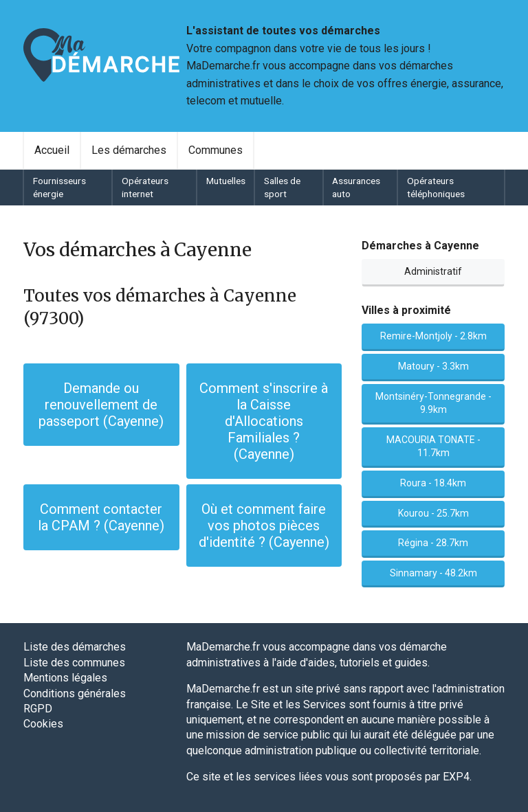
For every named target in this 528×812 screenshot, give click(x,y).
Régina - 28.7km (433, 543)
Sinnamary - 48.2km (433, 573)
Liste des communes (74, 663)
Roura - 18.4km (433, 483)
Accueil (52, 150)
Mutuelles (226, 181)
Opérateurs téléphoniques (436, 187)
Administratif (433, 271)
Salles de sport (282, 187)
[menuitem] (52, 150)
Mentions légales (65, 678)
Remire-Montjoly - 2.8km (433, 336)
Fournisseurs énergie (59, 187)
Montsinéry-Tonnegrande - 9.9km (433, 403)
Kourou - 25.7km (433, 513)
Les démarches (129, 150)
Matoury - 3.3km (433, 366)
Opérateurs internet (145, 187)
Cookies (43, 724)
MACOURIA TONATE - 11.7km (433, 447)
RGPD (38, 709)
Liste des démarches (75, 647)
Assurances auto (356, 187)
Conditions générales (75, 693)
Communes (216, 150)
